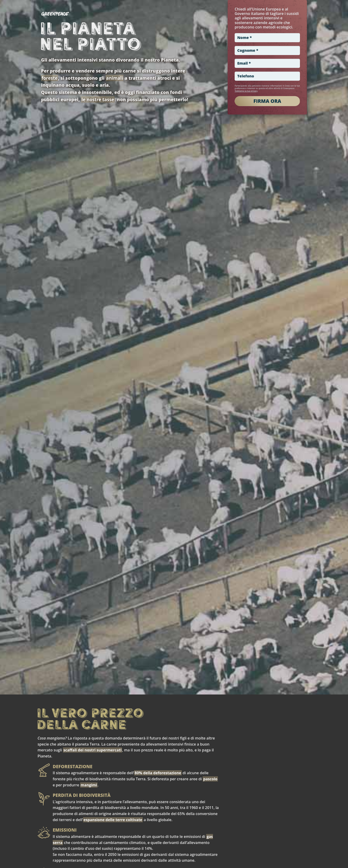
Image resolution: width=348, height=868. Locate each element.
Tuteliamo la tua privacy (246, 91)
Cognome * (248, 50)
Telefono (246, 76)
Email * (244, 63)
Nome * (244, 38)
